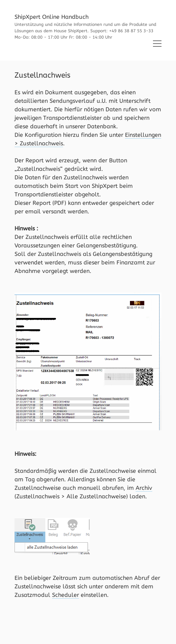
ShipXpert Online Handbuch (52, 17)
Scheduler (66, 595)
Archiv (144, 488)
